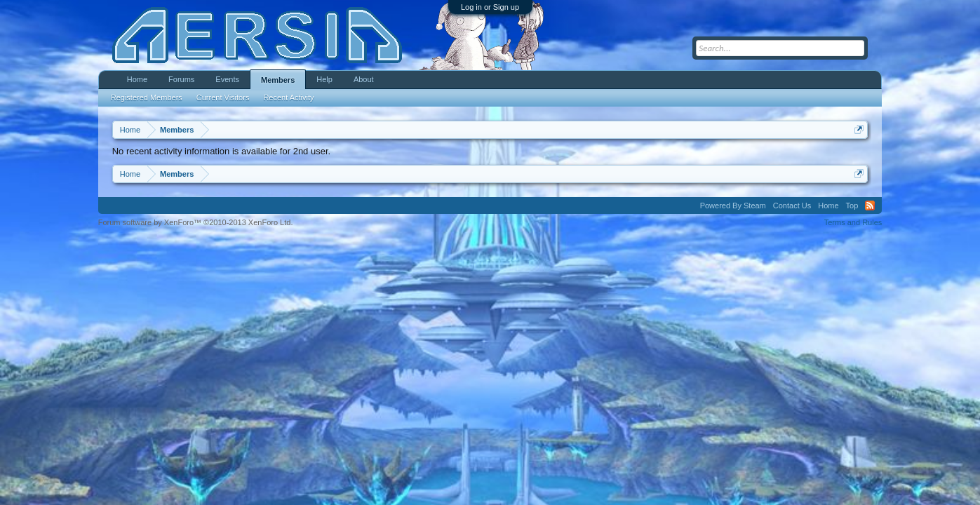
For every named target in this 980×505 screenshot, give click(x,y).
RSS (870, 206)
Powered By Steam (733, 206)
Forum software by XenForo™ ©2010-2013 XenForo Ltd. (196, 222)
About (364, 79)
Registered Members (147, 97)
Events (227, 79)
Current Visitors (223, 97)
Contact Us (792, 206)
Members (278, 80)
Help (324, 79)
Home (137, 79)
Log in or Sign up (490, 7)
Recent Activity (288, 97)
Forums (181, 79)
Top (852, 206)
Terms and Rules (853, 222)
